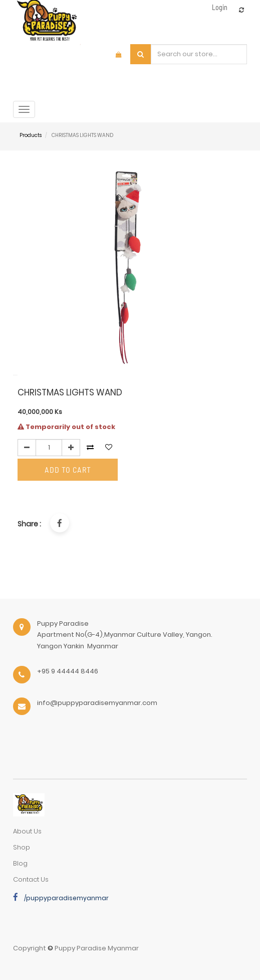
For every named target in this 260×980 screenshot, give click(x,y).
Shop (22, 847)
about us (27, 831)
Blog (20, 863)
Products (31, 135)
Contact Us (31, 879)
